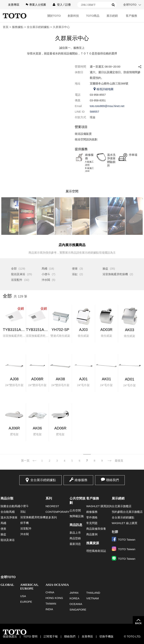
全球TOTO (130, 5)
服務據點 (18, 27)
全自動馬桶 (8, 512)
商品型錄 (75, 538)
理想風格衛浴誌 (96, 551)
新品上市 (75, 533)
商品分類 (7, 498)
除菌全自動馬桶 (10, 506)
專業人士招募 (38, 5)
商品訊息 (76, 525)
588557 (94, 112)
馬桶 (44, 269)
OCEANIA (76, 604)
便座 (75, 269)
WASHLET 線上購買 (124, 523)
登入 (60, 5)
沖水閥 (46, 280)
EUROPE (26, 602)
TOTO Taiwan (124, 540)
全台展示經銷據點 (38, 27)
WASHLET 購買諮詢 (99, 506)
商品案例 (92, 534)
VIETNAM (93, 598)
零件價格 (92, 517)
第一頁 (25, 461)
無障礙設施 (77, 516)
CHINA (50, 592)
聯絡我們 (112, 480)
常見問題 (92, 523)
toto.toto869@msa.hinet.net (107, 106)
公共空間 (75, 510)
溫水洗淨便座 (9, 517)
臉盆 (105, 269)
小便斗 (46, 274)
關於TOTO (54, 16)
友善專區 (14, 5)
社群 (115, 532)
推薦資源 (93, 543)
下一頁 (109, 458)
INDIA (49, 609)
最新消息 (75, 544)
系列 (49, 498)
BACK (138, 623)
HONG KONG (54, 598)
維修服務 (81, 480)
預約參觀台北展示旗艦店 (127, 512)
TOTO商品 (93, 16)
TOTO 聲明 (30, 636)
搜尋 (113, 5)
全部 (14, 269)
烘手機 (24, 523)
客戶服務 (131, 16)
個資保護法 (10, 636)
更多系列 (51, 517)
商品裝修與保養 (96, 529)
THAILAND (93, 593)
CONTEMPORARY (58, 512)
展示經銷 (112, 16)
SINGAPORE (78, 610)
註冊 (68, 5)
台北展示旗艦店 (122, 506)
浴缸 (75, 274)
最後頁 (119, 461)
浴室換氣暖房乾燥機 (115, 274)
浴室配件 (17, 280)
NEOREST (52, 506)
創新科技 (73, 16)
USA (23, 596)
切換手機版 (106, 636)
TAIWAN (51, 604)
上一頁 (34, 458)
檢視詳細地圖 (105, 89)
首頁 (6, 27)
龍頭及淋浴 (18, 274)
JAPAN (74, 593)
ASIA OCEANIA (57, 585)
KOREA (75, 598)
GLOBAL (7, 585)
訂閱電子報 (51, 636)
